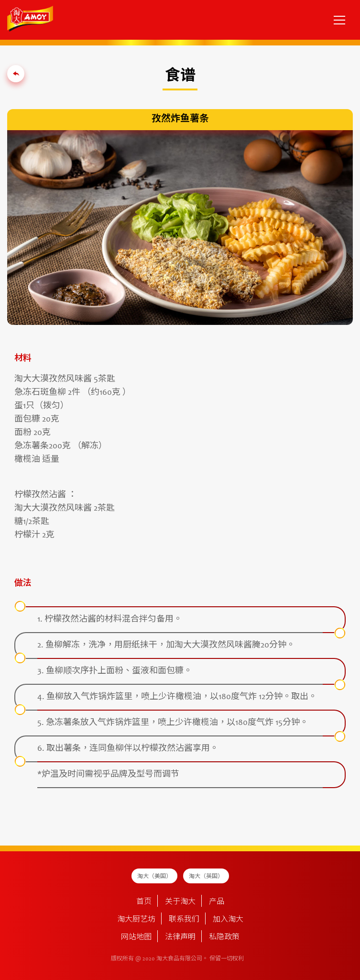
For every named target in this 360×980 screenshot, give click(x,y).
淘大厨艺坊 (136, 920)
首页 (144, 902)
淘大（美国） (154, 877)
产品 (217, 902)
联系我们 (184, 920)
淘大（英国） (206, 877)
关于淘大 (180, 902)
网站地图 (136, 937)
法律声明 (180, 937)
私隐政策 (224, 937)
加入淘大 (228, 920)
